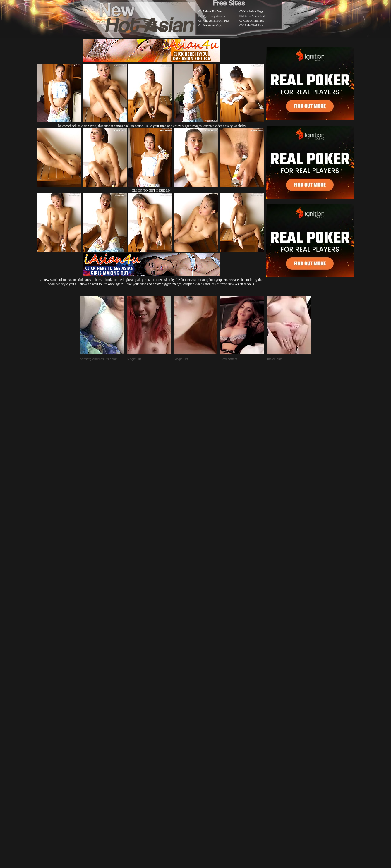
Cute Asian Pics (254, 20)
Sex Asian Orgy (213, 25)
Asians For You (212, 11)
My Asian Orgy (253, 11)
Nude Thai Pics (253, 25)
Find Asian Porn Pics (216, 20)
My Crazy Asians (214, 16)
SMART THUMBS (206, 722)
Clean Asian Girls (255, 16)
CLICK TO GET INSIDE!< (151, 190)
